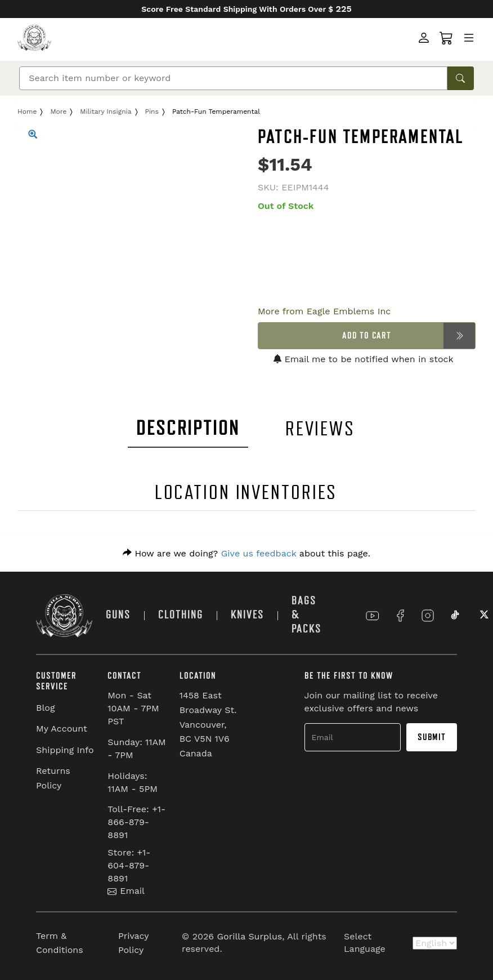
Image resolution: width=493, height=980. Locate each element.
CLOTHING (181, 615)
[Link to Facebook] (400, 616)
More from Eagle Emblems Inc (324, 311)
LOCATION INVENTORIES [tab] (246, 493)
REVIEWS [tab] (320, 429)
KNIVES (247, 615)
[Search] (233, 78)
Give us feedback (259, 553)
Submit (432, 737)
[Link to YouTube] (373, 616)
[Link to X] (483, 616)
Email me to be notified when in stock (364, 359)
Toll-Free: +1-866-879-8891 (136, 822)
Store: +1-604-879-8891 (129, 865)
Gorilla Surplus (250, 936)
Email (126, 891)
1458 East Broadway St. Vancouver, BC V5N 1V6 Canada (208, 724)
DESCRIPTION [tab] (188, 428)
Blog (45, 708)
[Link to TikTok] (455, 616)
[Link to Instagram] (428, 616)
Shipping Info (65, 750)
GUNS (118, 615)
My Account (62, 729)
